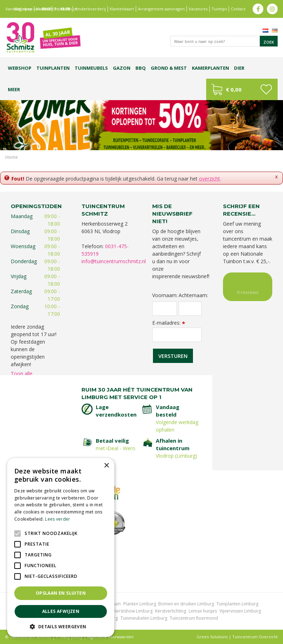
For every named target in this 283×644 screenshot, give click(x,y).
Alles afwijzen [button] (61, 611)
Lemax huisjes (203, 611)
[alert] (61, 547)
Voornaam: (165, 295)
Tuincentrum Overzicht (255, 637)
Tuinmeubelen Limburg (144, 618)
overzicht (210, 179)
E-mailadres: (169, 323)
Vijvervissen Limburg (240, 611)
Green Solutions (212, 637)
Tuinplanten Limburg (237, 604)
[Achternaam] (190, 309)
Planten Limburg (140, 604)
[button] (61, 626)
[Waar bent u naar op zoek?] (224, 41)
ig (272, 9)
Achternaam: (190, 295)
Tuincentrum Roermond (194, 618)
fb (258, 9)
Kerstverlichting (171, 611)
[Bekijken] (242, 89)
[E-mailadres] (177, 335)
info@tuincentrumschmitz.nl (114, 261)
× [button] (106, 466)
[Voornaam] (165, 309)
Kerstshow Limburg (133, 611)
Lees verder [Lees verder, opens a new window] (58, 519)
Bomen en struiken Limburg (186, 604)
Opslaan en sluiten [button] (61, 593)
